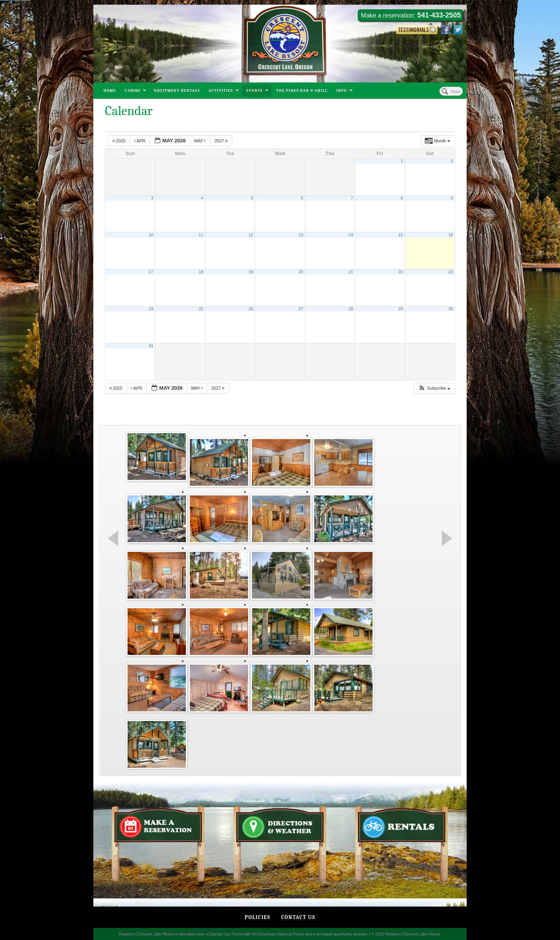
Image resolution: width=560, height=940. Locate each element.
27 (301, 309)
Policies (257, 917)
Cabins (136, 91)
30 (451, 309)
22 (401, 272)
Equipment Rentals (177, 91)
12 (251, 235)
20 (301, 272)
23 (451, 272)
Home (110, 91)
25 (201, 309)
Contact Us (298, 917)
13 (301, 235)
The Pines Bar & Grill (302, 91)
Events (257, 91)
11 (201, 235)
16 (451, 235)
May (201, 141)
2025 (120, 141)
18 (201, 272)
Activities (224, 91)
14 (351, 235)
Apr (140, 141)
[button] (434, 388)
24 (151, 309)
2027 (221, 141)
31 (151, 346)
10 (151, 235)
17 (151, 272)
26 (251, 309)
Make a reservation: (411, 15)
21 (351, 272)
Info (345, 91)
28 (351, 309)
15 (401, 235)
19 (251, 272)
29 (401, 309)
